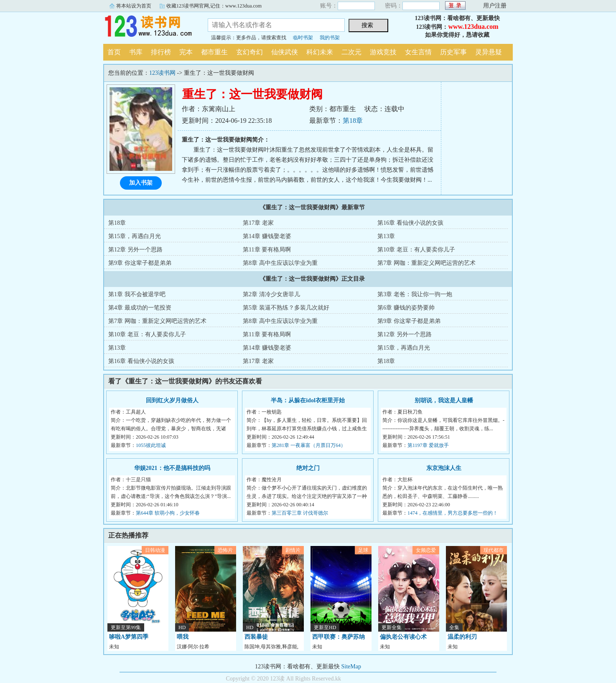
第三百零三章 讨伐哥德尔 (300, 513)
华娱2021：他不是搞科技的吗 (172, 468)
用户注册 (495, 6)
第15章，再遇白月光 (135, 236)
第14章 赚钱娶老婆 (267, 236)
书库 (136, 52)
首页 (114, 52)
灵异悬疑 (489, 52)
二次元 (351, 52)
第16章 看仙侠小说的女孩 (410, 223)
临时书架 (303, 38)
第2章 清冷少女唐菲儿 (271, 294)
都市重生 (214, 52)
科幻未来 (320, 52)
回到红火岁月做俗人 (172, 400)
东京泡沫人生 (444, 468)
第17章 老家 (258, 223)
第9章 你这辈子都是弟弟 (140, 263)
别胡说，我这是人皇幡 (444, 400)
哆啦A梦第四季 (129, 637)
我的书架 (330, 38)
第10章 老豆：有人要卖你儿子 (416, 250)
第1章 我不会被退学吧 (137, 294)
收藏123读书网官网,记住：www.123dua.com (214, 6)
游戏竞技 (383, 52)
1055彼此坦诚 (151, 445)
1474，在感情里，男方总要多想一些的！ (453, 513)
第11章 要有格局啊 (267, 250)
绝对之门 (308, 468)
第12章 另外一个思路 (135, 250)
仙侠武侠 (285, 52)
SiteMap (351, 666)
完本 (186, 52)
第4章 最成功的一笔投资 (140, 308)
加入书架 (141, 183)
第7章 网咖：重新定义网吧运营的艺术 (426, 263)
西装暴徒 (256, 637)
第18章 (353, 121)
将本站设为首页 (134, 6)
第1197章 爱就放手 (428, 445)
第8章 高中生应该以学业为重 (280, 263)
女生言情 (418, 52)
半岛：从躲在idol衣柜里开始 (308, 400)
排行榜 (161, 52)
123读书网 (149, 27)
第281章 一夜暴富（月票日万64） (309, 445)
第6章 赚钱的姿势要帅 (406, 308)
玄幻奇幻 (249, 52)
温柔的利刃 (462, 637)
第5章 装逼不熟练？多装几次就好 (286, 308)
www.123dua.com (473, 27)
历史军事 (453, 52)
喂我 (183, 637)
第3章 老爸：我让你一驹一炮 (415, 294)
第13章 (386, 236)
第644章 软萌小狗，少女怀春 (168, 513)
